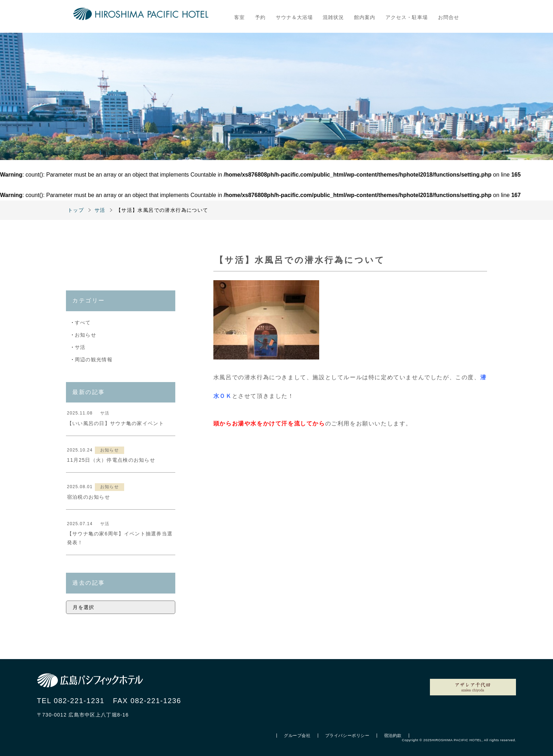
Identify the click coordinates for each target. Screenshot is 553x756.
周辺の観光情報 (94, 359)
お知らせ (86, 335)
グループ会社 (297, 736)
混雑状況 (333, 17)
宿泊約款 (393, 736)
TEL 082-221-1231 (71, 701)
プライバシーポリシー (347, 736)
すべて (83, 322)
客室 (239, 17)
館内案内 (365, 17)
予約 (260, 17)
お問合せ (449, 17)
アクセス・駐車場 (407, 17)
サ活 (80, 347)
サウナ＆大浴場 (294, 17)
